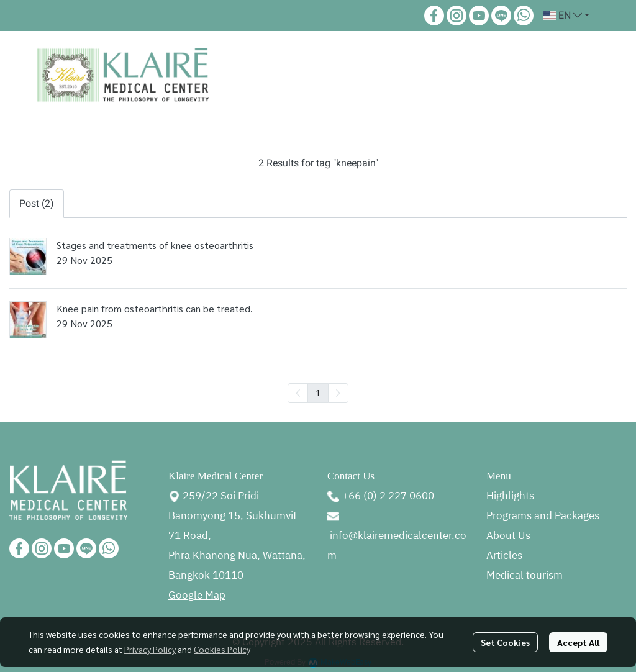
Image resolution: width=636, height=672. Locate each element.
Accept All (578, 642)
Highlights (510, 496)
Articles (504, 556)
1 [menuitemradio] (318, 393)
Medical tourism (525, 576)
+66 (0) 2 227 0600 (388, 496)
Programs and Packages (543, 516)
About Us (508, 536)
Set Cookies (505, 642)
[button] (566, 16)
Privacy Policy (150, 649)
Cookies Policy (222, 649)
